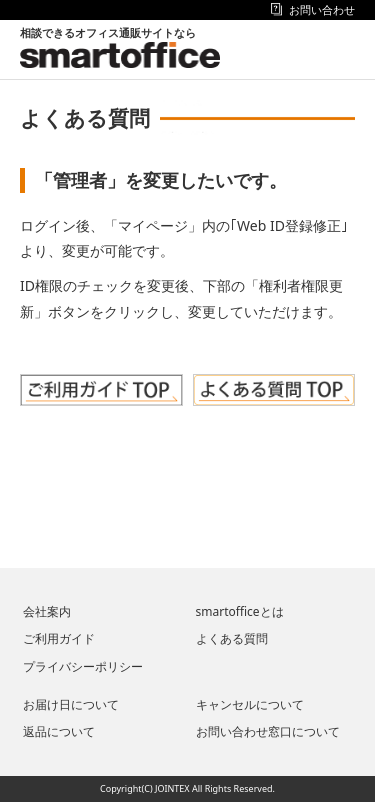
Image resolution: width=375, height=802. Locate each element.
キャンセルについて (250, 704)
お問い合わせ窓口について (268, 731)
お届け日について (71, 704)
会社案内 (47, 611)
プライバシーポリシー (83, 666)
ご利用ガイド (59, 638)
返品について (59, 731)
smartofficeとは (240, 611)
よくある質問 (232, 638)
